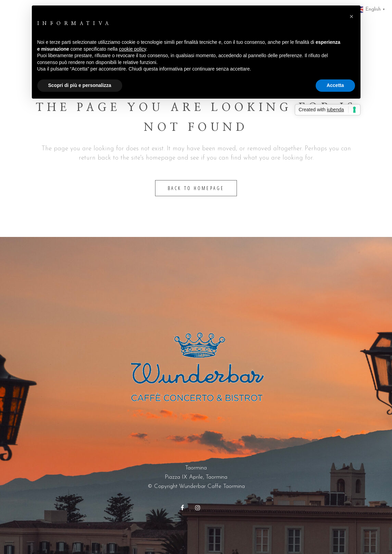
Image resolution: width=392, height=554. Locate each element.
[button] (352, 16)
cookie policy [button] (132, 49)
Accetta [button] (335, 85)
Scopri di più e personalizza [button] (80, 85)
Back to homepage (196, 188)
